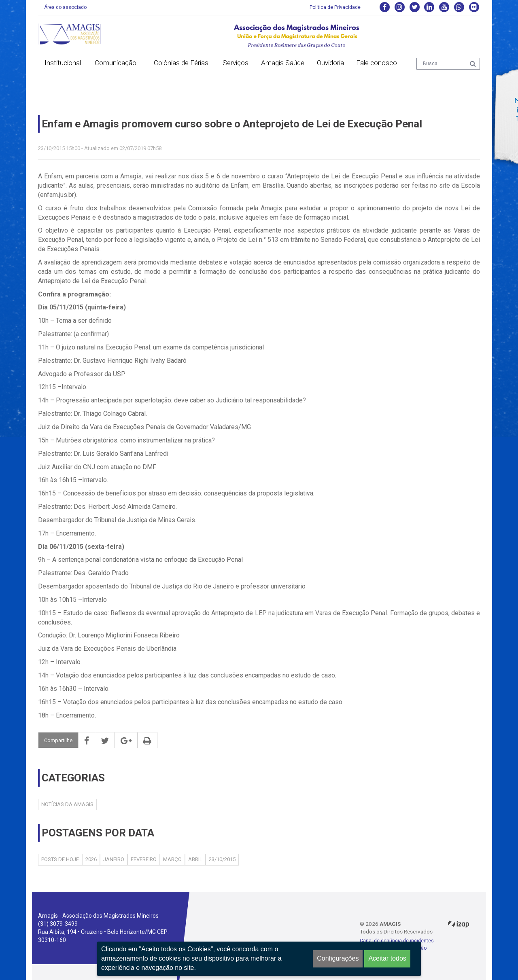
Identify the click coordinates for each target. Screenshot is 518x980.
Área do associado (65, 7)
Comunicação (116, 63)
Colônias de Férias (181, 63)
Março (172, 859)
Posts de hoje (60, 859)
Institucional (63, 63)
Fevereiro (144, 859)
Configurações (338, 958)
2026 (91, 859)
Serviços (236, 63)
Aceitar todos (387, 958)
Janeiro (114, 859)
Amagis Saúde (283, 63)
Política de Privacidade (335, 7)
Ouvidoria (330, 63)
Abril (195, 859)
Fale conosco (377, 63)
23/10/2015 (222, 859)
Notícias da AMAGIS (67, 804)
